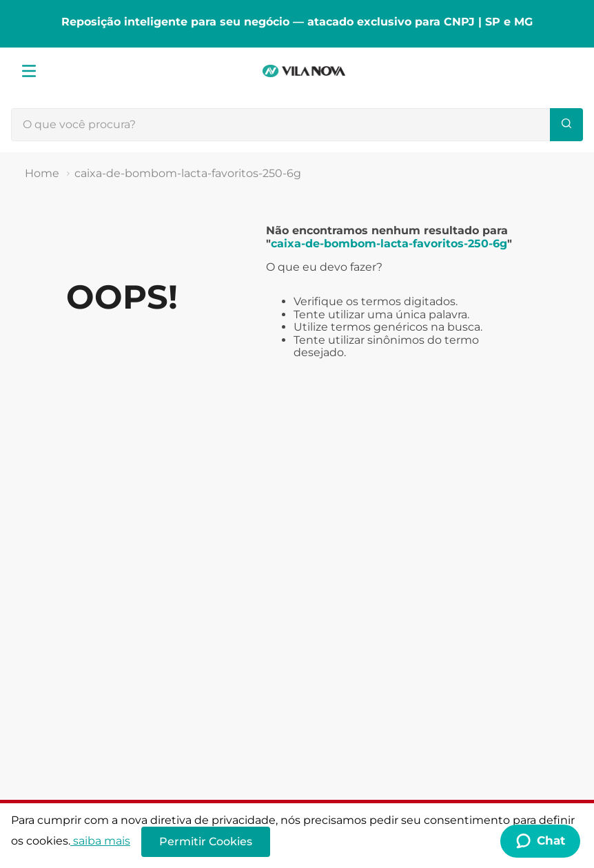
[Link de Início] (42, 174)
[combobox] (297, 125)
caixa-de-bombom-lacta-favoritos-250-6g (188, 173)
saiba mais (100, 841)
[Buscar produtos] (566, 125)
